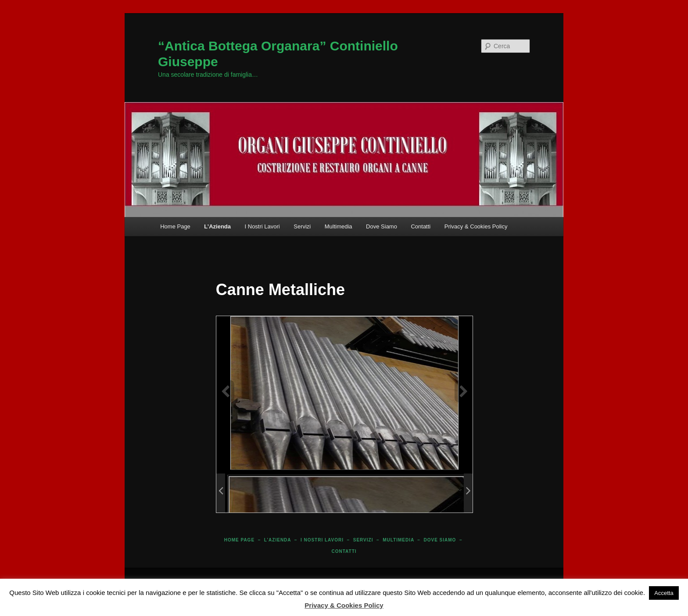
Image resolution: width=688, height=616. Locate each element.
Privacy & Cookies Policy (476, 226)
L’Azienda (217, 226)
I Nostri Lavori (262, 226)
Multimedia (339, 226)
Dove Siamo (382, 226)
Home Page (175, 226)
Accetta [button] (664, 593)
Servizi (302, 226)
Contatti (421, 226)
